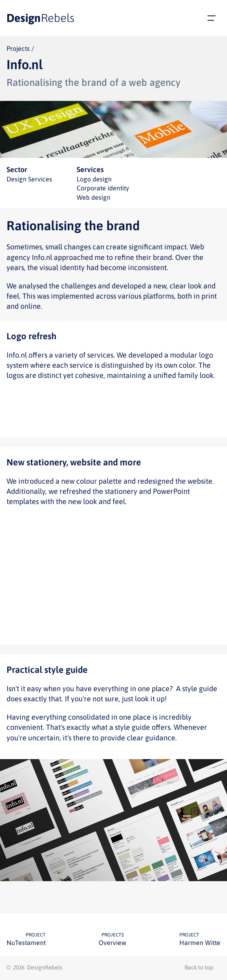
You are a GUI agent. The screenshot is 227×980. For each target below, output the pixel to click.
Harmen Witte (200, 943)
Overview (112, 943)
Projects (113, 935)
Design (41, 18)
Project (36, 935)
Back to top (199, 967)
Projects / (20, 48)
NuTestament (26, 943)
